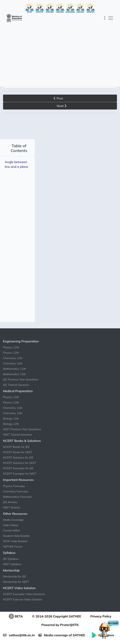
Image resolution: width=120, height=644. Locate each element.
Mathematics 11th (15, 374)
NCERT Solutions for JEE (18, 462)
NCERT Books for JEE (16, 452)
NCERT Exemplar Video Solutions (24, 599)
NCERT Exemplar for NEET (20, 478)
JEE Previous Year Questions (21, 384)
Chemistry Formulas (16, 496)
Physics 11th (11, 352)
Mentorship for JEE (15, 581)
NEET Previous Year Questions (22, 434)
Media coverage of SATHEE (62, 640)
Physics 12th (11, 357)
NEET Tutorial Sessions (17, 439)
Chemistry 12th (13, 368)
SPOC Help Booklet (15, 546)
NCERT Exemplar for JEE (18, 473)
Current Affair (12, 535)
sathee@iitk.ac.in (19, 640)
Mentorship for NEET (16, 587)
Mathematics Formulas (17, 502)
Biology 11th (11, 423)
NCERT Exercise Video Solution (23, 604)
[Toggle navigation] (105, 18)
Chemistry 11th (13, 363)
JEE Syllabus (11, 564)
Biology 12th (11, 429)
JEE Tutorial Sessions (16, 390)
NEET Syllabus (12, 569)
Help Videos (11, 530)
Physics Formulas (14, 491)
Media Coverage (13, 525)
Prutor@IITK (69, 630)
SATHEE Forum (13, 551)
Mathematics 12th (15, 379)
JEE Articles (10, 507)
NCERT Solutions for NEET (20, 468)
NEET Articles (12, 512)
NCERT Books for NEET (18, 457)
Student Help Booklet (16, 541)
